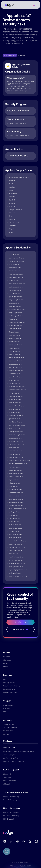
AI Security (7, 784)
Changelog (7, 660)
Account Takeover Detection (14, 762)
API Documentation (10, 692)
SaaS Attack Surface (11, 758)
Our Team (7, 708)
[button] (35, 5)
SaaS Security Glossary (12, 686)
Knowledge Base (9, 689)
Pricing (6, 663)
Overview (7, 657)
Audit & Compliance (10, 755)
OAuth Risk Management (12, 800)
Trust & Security (9, 724)
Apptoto (22, 55)
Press (5, 712)
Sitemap (6, 734)
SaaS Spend (8, 777)
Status (6, 667)
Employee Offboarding (11, 816)
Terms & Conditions (10, 727)
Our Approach (8, 705)
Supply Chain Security (11, 797)
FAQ (5, 679)
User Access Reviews (11, 812)
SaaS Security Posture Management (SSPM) (19, 752)
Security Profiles (9, 683)
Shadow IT (7, 774)
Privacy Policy (8, 731)
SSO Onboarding (9, 819)
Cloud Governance (10, 781)
